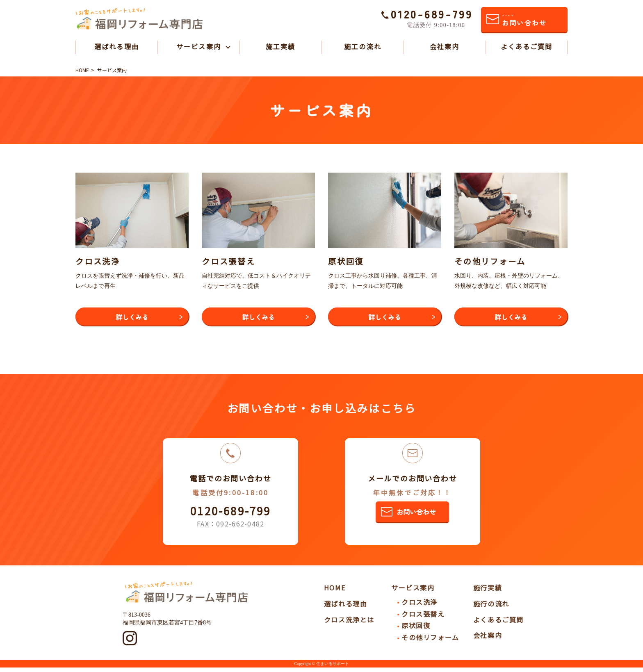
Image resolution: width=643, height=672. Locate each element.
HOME (335, 592)
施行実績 (488, 592)
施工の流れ (363, 46)
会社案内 (445, 46)
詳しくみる (132, 319)
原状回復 (416, 630)
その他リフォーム (430, 642)
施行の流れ (491, 608)
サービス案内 (198, 46)
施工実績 (280, 46)
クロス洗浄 (420, 606)
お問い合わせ (524, 21)
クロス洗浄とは (349, 624)
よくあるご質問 (527, 46)
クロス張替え (423, 618)
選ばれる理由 (116, 46)
